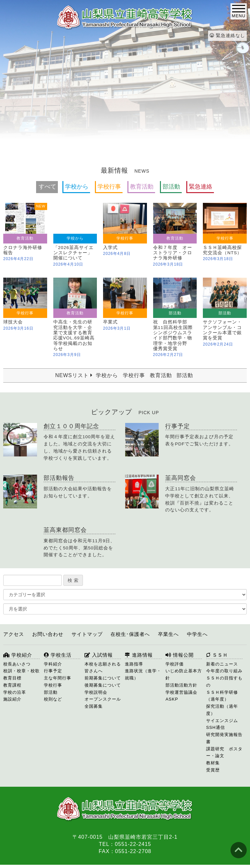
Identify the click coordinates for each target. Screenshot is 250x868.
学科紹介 (53, 664)
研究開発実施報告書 (224, 738)
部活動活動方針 (181, 685)
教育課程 (12, 685)
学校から (77, 187)
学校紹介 (18, 655)
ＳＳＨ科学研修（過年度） (222, 696)
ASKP (172, 699)
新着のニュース (222, 664)
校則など (53, 699)
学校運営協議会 (181, 692)
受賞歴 (213, 770)
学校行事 (109, 187)
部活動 (171, 187)
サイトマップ (87, 634)
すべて (47, 187)
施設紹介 (12, 699)
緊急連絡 (201, 187)
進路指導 (134, 664)
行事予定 (53, 671)
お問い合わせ (48, 634)
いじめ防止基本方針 (184, 674)
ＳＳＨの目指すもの (224, 682)
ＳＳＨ (217, 655)
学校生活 (58, 655)
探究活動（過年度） (222, 710)
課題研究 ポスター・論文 (224, 752)
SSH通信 (216, 727)
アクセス (14, 634)
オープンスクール (103, 699)
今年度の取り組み (224, 671)
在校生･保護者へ (130, 634)
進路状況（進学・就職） (143, 674)
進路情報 (139, 655)
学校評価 (175, 664)
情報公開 (180, 655)
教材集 (213, 763)
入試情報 (99, 655)
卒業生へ (168, 634)
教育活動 (142, 187)
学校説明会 (96, 692)
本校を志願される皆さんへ (103, 668)
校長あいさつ (17, 664)
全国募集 (94, 706)
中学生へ (197, 634)
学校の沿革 (15, 692)
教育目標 (12, 678)
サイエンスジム (222, 721)
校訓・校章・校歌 (21, 671)
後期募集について (103, 685)
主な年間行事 (58, 678)
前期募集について (103, 678)
